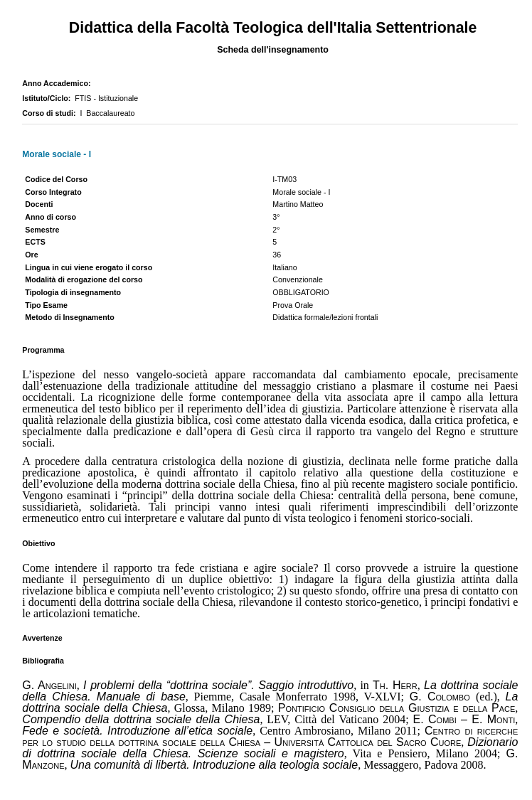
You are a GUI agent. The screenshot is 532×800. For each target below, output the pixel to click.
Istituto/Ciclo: (48, 98)
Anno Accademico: (58, 83)
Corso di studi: (51, 113)
